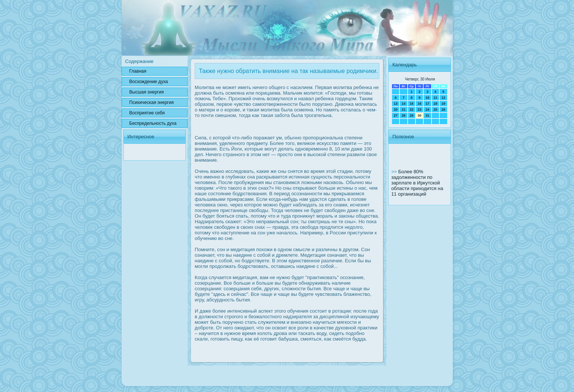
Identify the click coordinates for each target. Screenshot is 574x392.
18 (435, 104)
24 (427, 110)
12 (443, 98)
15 (411, 104)
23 (420, 110)
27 (396, 116)
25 (435, 110)
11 (435, 98)
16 (420, 104)
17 (427, 104)
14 (404, 104)
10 (427, 98)
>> (395, 172)
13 (396, 104)
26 (443, 110)
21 (404, 110)
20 (396, 110)
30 (420, 116)
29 (411, 116)
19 (443, 104)
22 (411, 110)
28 (404, 116)
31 (427, 116)
